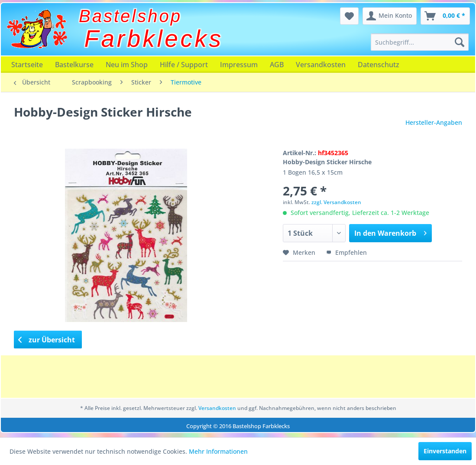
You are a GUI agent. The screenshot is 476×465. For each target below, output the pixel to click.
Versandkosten (321, 65)
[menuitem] (420, 42)
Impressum (239, 65)
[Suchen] (460, 42)
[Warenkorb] (445, 16)
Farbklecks (154, 39)
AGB (277, 65)
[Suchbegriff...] (420, 42)
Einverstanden (445, 451)
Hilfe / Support (184, 65)
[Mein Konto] (390, 16)
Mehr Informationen (218, 451)
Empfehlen (346, 252)
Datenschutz (379, 65)
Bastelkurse (74, 65)
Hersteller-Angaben (434, 122)
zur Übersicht (47, 340)
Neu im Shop (127, 65)
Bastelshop (130, 16)
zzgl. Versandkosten (336, 202)
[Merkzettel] (349, 16)
